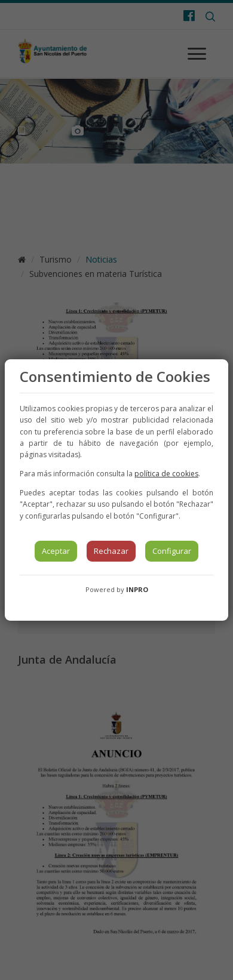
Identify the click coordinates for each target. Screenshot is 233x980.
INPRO (137, 589)
